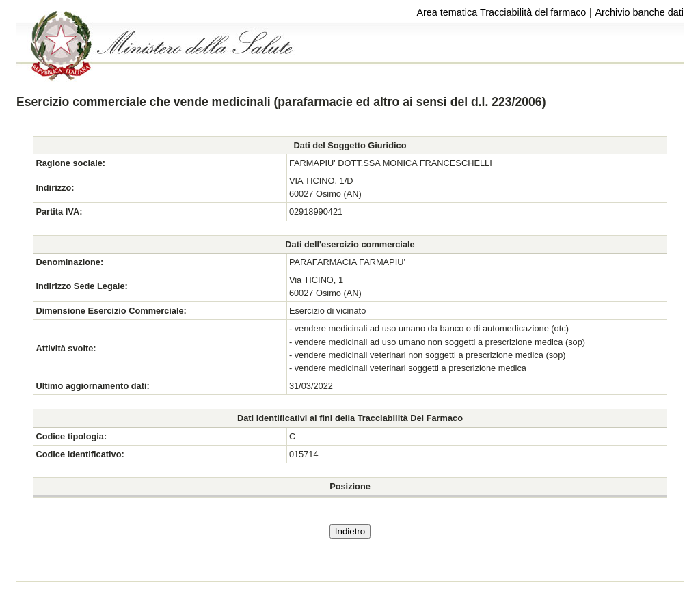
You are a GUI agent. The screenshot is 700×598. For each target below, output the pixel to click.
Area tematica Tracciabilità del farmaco (501, 12)
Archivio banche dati (639, 12)
